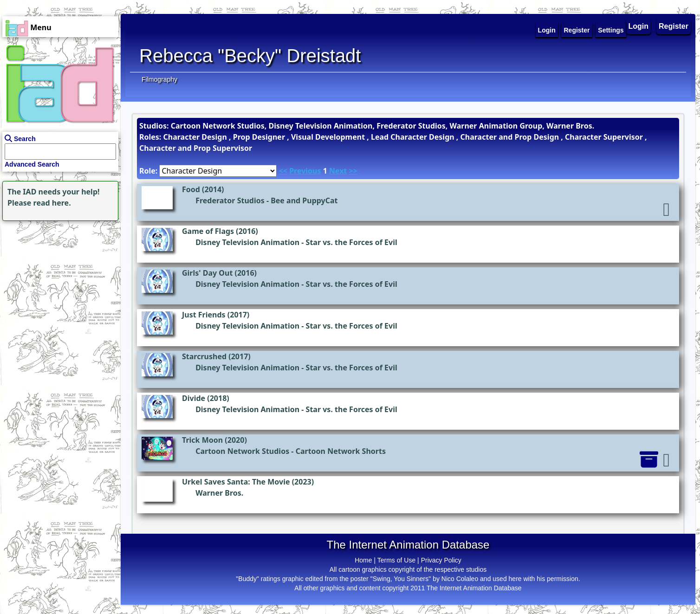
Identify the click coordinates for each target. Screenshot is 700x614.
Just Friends (204, 315)
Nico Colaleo (460, 579)
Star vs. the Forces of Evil (352, 242)
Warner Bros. (219, 493)
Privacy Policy (441, 560)
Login (639, 26)
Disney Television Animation (247, 242)
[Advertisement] (58, 281)
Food (191, 189)
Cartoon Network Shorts (341, 451)
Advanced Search (32, 164)
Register (674, 26)
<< (283, 171)
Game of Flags (208, 231)
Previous (305, 171)
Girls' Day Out (207, 273)
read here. (52, 203)
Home (363, 560)
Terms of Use (396, 560)
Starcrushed (204, 356)
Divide (194, 398)
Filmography (159, 79)
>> (353, 171)
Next (338, 171)
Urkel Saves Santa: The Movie (236, 482)
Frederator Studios (230, 200)
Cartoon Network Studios (242, 451)
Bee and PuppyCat (304, 200)
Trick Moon (202, 440)
